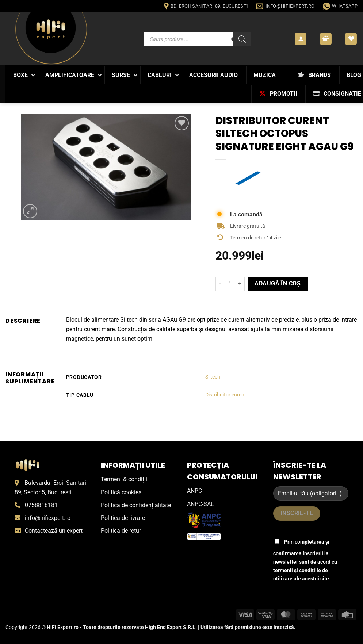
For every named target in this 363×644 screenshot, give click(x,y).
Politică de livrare (123, 518)
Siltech (213, 377)
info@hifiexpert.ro (48, 518)
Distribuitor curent (226, 395)
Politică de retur (121, 531)
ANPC (194, 491)
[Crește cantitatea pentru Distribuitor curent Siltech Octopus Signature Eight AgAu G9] (240, 284)
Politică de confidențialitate (136, 505)
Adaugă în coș (278, 284)
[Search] (242, 39)
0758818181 (41, 505)
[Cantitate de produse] (230, 284)
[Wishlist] (351, 39)
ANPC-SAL (200, 504)
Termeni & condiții (124, 479)
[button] (301, 39)
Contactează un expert (54, 531)
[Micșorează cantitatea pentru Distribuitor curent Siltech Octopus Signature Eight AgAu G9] (220, 284)
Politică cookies (121, 492)
